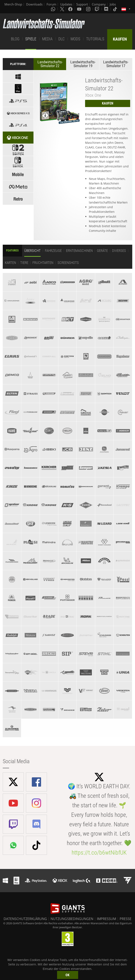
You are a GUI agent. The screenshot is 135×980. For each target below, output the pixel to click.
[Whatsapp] (53, 9)
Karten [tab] (10, 263)
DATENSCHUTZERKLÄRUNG (25, 919)
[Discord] (107, 9)
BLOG (15, 39)
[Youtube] (80, 9)
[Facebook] (71, 9)
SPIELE (31, 39)
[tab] (12, 282)
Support (82, 4)
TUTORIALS (95, 39)
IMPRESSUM (106, 919)
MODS (75, 39)
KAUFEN (120, 39)
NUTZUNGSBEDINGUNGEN (72, 919)
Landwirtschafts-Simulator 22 (50, 64)
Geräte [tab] (102, 251)
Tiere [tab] (24, 263)
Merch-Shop (13, 4)
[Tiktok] (115, 9)
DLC (61, 39)
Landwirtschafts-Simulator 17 (116, 64)
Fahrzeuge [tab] (53, 251)
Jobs (113, 4)
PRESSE (126, 919)
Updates (66, 4)
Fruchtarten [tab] (43, 263)
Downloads (34, 4)
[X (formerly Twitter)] (62, 9)
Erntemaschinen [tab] (79, 251)
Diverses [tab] (119, 251)
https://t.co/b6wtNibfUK (99, 853)
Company (99, 4)
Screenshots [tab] (68, 263)
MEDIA (47, 39)
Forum (51, 4)
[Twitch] (98, 9)
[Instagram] (89, 9)
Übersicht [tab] (32, 251)
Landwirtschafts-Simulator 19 (83, 64)
